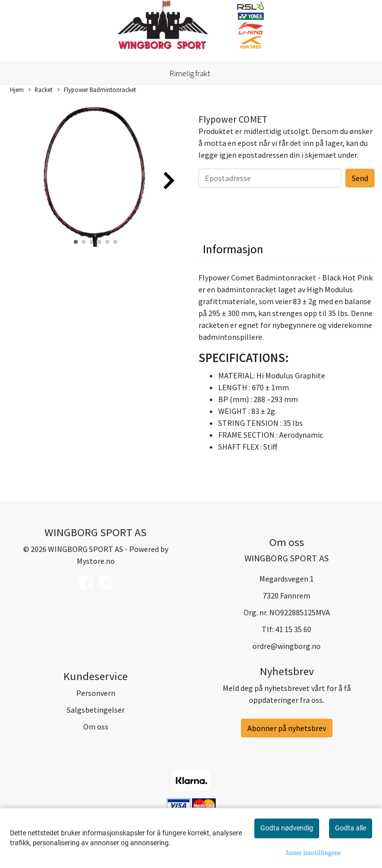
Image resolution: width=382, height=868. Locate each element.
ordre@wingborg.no (286, 646)
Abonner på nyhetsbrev (287, 728)
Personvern (96, 693)
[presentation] (274, 207)
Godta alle (351, 828)
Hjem (17, 90)
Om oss (96, 727)
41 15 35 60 (293, 629)
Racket (40, 90)
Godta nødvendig (287, 828)
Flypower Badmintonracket (97, 90)
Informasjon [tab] (233, 249)
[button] (76, 242)
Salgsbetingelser (96, 710)
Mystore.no (96, 561)
